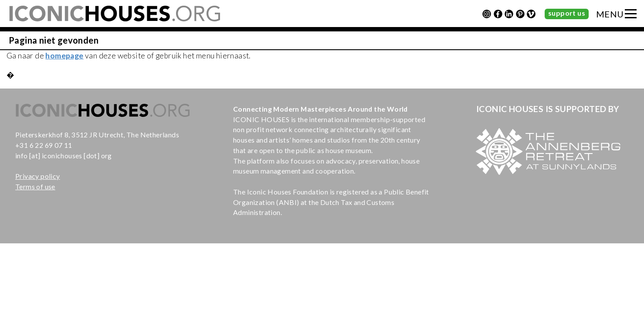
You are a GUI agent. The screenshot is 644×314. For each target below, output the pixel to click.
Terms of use (35, 186)
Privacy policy (38, 176)
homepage (64, 56)
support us (567, 13)
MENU (610, 14)
